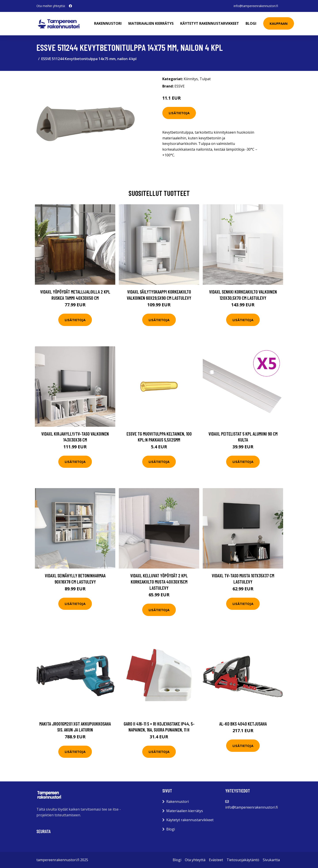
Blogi (251, 23)
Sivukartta (271, 860)
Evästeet (216, 860)
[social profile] (70, 6)
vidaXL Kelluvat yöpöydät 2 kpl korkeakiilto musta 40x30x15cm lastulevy (159, 582)
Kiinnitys (191, 79)
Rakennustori (108, 23)
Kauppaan (279, 23)
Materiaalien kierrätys (151, 23)
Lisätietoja (179, 113)
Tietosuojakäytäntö (243, 860)
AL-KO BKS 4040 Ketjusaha (243, 724)
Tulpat (205, 79)
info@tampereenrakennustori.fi (256, 6)
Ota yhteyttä (195, 860)
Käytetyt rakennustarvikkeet (210, 23)
